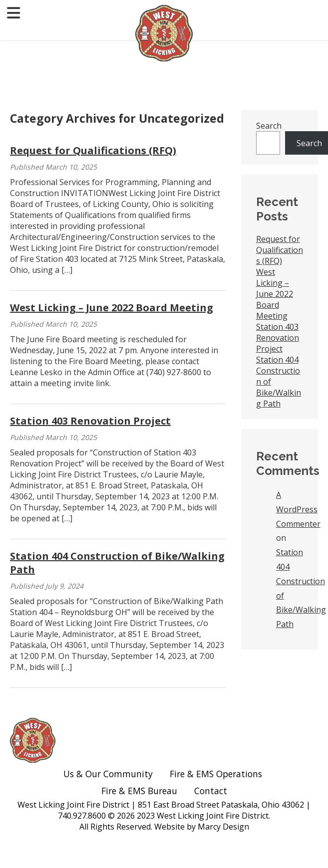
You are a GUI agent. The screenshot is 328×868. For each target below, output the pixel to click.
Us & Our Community (108, 774)
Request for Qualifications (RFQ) (93, 150)
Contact (211, 791)
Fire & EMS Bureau (139, 791)
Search (269, 126)
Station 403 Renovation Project (90, 421)
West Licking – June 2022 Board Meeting (112, 308)
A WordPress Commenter (298, 509)
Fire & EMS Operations (217, 774)
